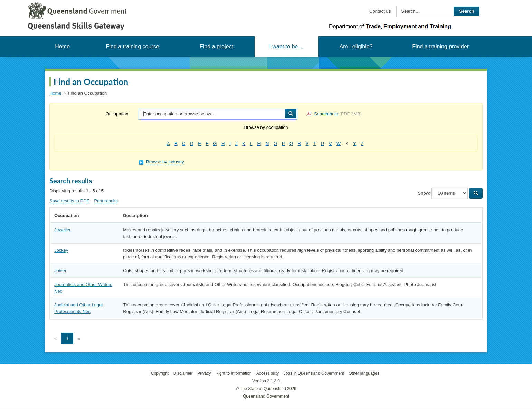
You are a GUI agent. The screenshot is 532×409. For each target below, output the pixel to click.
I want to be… (286, 46)
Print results (106, 201)
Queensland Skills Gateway (76, 26)
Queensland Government (266, 396)
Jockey (61, 250)
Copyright (160, 373)
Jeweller (63, 230)
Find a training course (133, 46)
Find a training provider (440, 46)
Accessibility (268, 373)
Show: (424, 193)
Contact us (380, 11)
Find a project (216, 46)
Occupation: (118, 114)
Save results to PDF (69, 201)
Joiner (60, 271)
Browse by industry (161, 162)
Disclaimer (183, 373)
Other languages (364, 373)
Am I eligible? (356, 46)
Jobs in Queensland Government (314, 373)
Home (62, 46)
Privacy (204, 373)
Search (467, 11)
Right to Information (234, 373)
